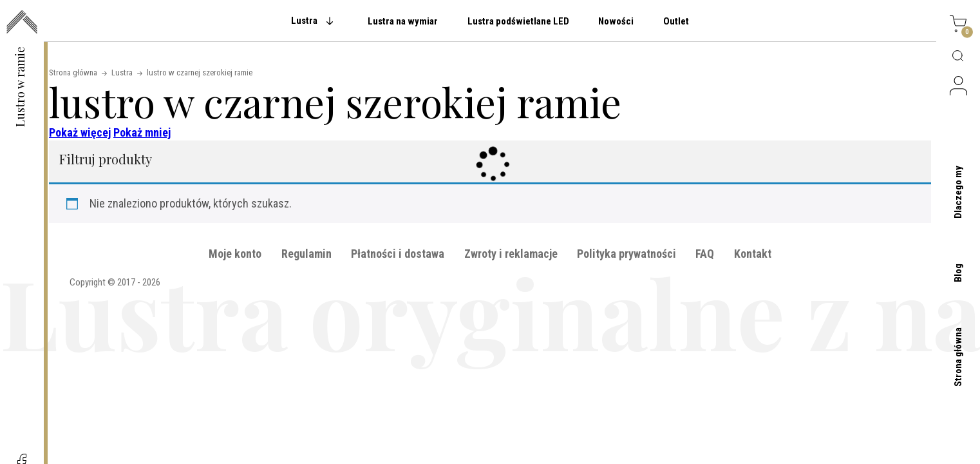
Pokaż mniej (142, 132)
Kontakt (753, 254)
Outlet (676, 21)
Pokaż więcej (80, 132)
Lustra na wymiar (403, 21)
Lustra (304, 21)
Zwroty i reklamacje (511, 254)
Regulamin (306, 254)
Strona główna (958, 357)
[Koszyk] (958, 26)
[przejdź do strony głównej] (22, 23)
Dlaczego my (958, 192)
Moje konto (235, 254)
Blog (958, 273)
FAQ (705, 254)
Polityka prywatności (627, 254)
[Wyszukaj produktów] (958, 57)
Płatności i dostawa (398, 254)
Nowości (616, 21)
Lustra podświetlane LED (518, 21)
